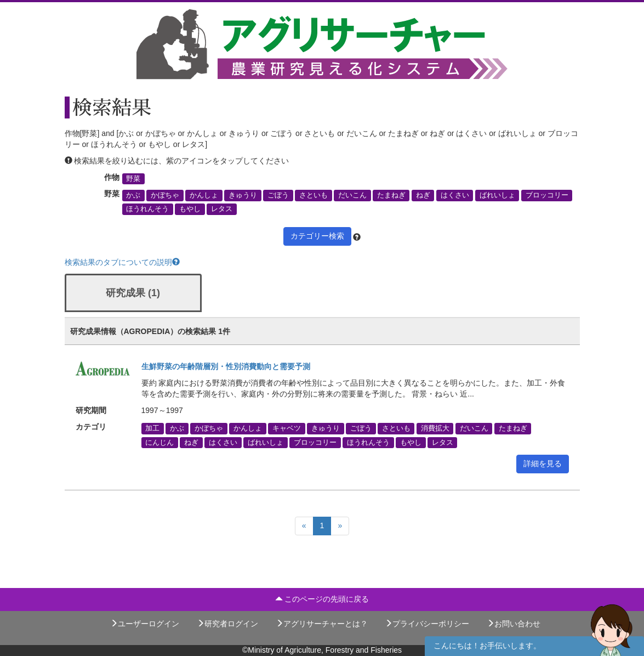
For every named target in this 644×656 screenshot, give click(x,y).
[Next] (340, 526)
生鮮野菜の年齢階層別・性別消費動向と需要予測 (226, 366)
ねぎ (423, 195)
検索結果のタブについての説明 (122, 262)
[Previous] (304, 526)
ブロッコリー (547, 195)
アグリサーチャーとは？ (322, 624)
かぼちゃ (165, 195)
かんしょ (204, 195)
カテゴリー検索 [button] (317, 236)
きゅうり (243, 195)
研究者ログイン (227, 624)
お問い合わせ (514, 624)
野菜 (133, 179)
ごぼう (278, 195)
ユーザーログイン (145, 624)
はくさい (455, 195)
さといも (314, 195)
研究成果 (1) (133, 293)
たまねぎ (391, 195)
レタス (222, 209)
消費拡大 (435, 428)
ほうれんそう (147, 209)
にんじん (159, 442)
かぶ (133, 195)
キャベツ (287, 428)
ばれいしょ (497, 195)
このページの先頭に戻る (322, 599)
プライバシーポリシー (427, 624)
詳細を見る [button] (543, 463)
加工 (152, 428)
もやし (190, 209)
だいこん (352, 195)
